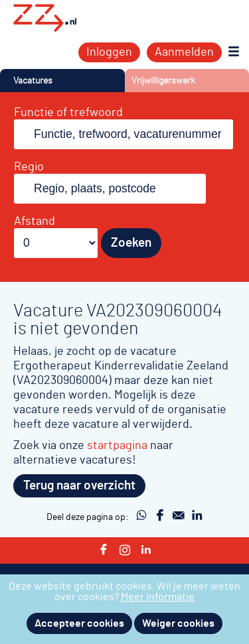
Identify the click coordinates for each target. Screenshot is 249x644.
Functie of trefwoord (68, 113)
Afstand (35, 222)
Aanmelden (184, 52)
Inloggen (109, 52)
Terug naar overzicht (79, 486)
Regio (29, 167)
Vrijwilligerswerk (163, 81)
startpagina (117, 445)
